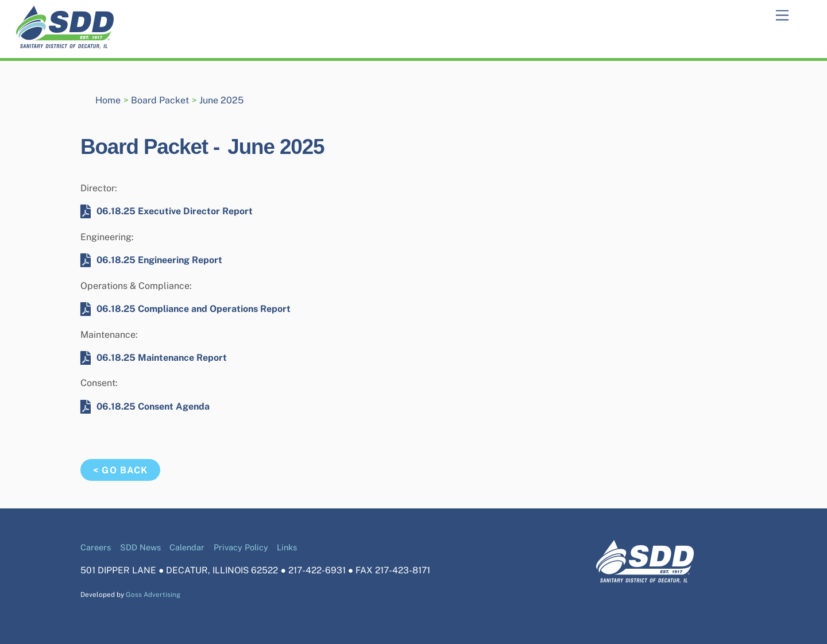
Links (287, 547)
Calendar (187, 547)
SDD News (140, 547)
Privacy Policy (241, 547)
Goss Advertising (153, 595)
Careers (96, 547)
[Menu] (782, 16)
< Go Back (120, 470)
